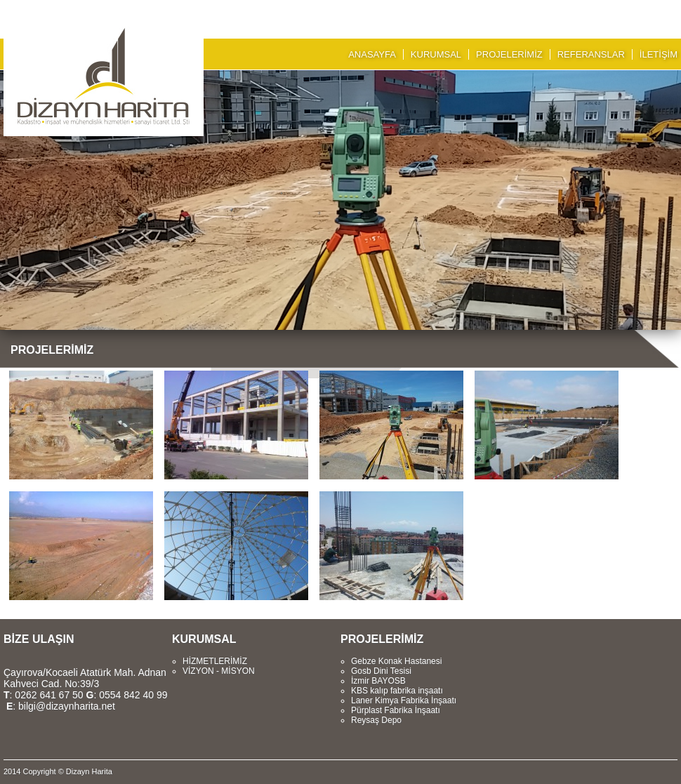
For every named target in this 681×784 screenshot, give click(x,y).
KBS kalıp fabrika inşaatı (397, 691)
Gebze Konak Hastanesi (396, 661)
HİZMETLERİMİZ (215, 661)
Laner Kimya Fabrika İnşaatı (404, 700)
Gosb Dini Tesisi (381, 671)
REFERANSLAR (591, 54)
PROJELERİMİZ (509, 54)
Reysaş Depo (376, 720)
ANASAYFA (372, 54)
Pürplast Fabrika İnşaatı (396, 710)
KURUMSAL (436, 54)
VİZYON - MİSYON (219, 671)
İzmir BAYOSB (378, 681)
